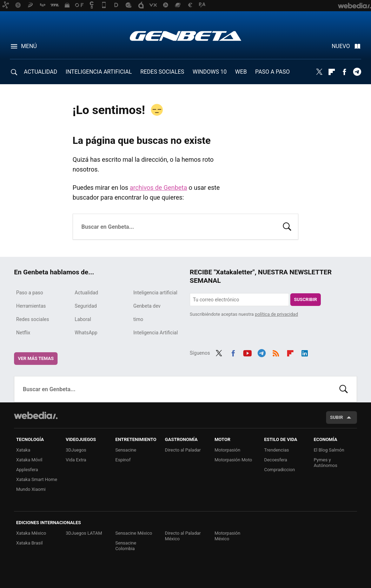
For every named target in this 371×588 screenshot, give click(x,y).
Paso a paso (30, 293)
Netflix (23, 333)
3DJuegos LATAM (84, 533)
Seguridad (86, 306)
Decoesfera (276, 460)
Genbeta (185, 36)
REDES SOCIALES (162, 72)
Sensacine (126, 450)
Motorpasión (227, 450)
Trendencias (276, 450)
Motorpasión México (227, 536)
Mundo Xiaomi (31, 489)
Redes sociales (33, 319)
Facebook (344, 72)
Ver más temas (36, 358)
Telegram (357, 72)
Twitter (319, 72)
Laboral (83, 319)
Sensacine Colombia (126, 546)
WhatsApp (86, 333)
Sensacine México (134, 533)
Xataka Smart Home (37, 479)
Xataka (23, 450)
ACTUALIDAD (41, 72)
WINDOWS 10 (210, 72)
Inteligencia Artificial (156, 333)
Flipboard (332, 72)
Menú (29, 46)
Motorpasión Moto (233, 460)
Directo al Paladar (183, 450)
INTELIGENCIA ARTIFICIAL (99, 72)
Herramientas (31, 306)
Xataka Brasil (29, 543)
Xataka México (31, 533)
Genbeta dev (147, 306)
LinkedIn (305, 352)
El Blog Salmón (329, 450)
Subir (336, 417)
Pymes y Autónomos (326, 463)
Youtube (247, 352)
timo (138, 319)
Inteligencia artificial (155, 293)
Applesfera (27, 470)
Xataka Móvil (29, 460)
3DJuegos (76, 450)
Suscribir (306, 299)
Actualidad (87, 293)
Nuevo (341, 46)
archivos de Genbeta (158, 188)
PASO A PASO (272, 72)
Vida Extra (76, 460)
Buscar (287, 226)
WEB (241, 72)
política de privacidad (276, 314)
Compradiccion (279, 470)
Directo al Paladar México (183, 536)
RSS (276, 352)
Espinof (123, 460)
